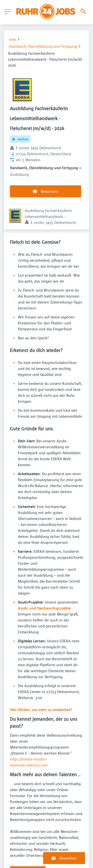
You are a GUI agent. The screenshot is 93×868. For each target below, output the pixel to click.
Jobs (13, 39)
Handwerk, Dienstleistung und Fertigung (43, 46)
